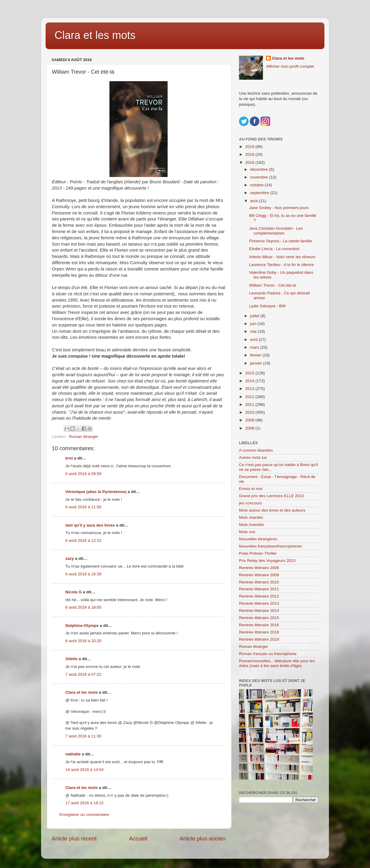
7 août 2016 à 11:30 (83, 736)
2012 (250, 397)
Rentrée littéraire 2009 (259, 575)
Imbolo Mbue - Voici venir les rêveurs (282, 257)
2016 (250, 162)
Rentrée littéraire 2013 (259, 603)
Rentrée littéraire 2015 (259, 618)
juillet (255, 316)
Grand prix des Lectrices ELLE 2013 (272, 496)
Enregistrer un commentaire (84, 815)
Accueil (138, 838)
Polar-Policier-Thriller (258, 553)
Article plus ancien (203, 838)
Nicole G (74, 592)
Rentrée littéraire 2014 (259, 611)
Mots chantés (251, 517)
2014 (250, 381)
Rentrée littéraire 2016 (259, 625)
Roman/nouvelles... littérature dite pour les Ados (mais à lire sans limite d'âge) (277, 663)
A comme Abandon (256, 450)
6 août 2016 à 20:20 (83, 641)
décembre (260, 169)
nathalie (73, 754)
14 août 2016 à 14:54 (85, 770)
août (255, 201)
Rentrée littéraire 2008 (259, 568)
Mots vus (247, 532)
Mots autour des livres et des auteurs (272, 510)
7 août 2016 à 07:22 (83, 674)
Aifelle (72, 659)
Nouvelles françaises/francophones (270, 546)
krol (69, 458)
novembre (260, 177)
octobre (257, 185)
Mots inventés (251, 525)
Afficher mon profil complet (290, 66)
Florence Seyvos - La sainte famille (281, 241)
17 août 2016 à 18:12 (85, 803)
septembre (260, 193)
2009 (250, 420)
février (256, 355)
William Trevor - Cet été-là (273, 285)
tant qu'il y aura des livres (90, 525)
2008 (250, 428)
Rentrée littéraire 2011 (259, 589)
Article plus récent (74, 838)
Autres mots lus (253, 458)
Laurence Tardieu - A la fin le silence (282, 265)
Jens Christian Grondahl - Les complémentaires (276, 231)
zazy (70, 558)
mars (255, 347)
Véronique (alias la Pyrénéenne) (96, 492)
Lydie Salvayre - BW (267, 306)
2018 (250, 154)
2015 (250, 373)
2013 (250, 389)
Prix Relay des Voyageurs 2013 (267, 561)
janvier (257, 363)
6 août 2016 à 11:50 (83, 507)
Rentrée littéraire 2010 (259, 582)
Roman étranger (84, 437)
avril (254, 340)
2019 (250, 147)
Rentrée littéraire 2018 (259, 632)
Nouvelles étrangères (258, 539)
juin (254, 324)
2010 (250, 412)
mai (254, 331)
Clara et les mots (95, 35)
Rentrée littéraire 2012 (259, 596)
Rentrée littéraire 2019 (259, 639)
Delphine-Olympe (82, 626)
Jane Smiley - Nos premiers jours (279, 208)
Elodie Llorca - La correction (274, 249)
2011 (250, 404)
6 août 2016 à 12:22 (83, 540)
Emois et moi (251, 489)
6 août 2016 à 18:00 (83, 607)
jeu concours (251, 503)
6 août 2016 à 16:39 (83, 574)
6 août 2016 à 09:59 (83, 474)
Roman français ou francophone (268, 654)
